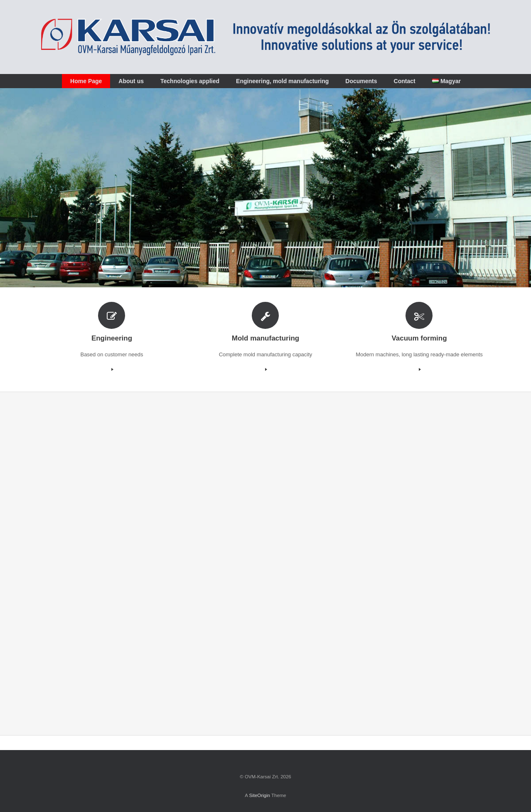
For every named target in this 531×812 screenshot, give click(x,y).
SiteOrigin (259, 795)
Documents (361, 81)
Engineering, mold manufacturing (282, 81)
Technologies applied (190, 81)
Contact (405, 81)
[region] (265, 188)
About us (131, 81)
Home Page (86, 81)
